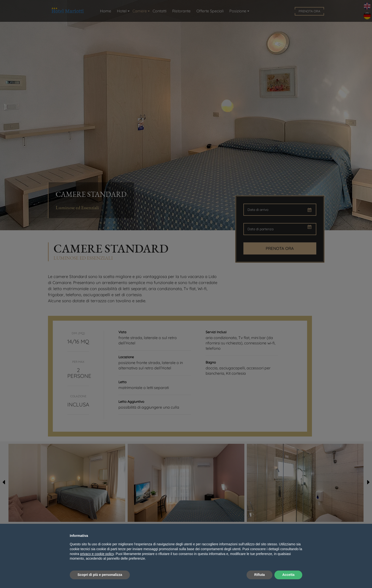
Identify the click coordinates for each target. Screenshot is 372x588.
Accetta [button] (288, 575)
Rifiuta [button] (260, 575)
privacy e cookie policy (97, 554)
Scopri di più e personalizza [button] (100, 575)
